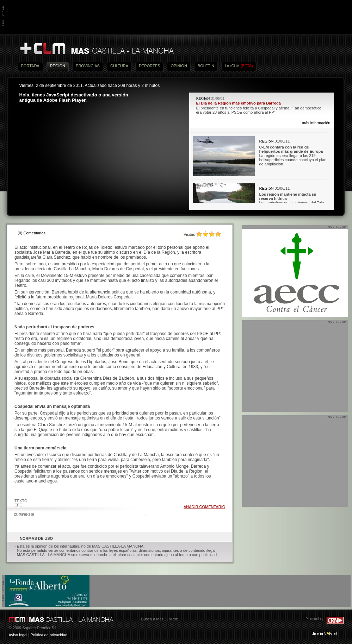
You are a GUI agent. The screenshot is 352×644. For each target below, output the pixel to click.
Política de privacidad (49, 635)
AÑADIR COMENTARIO (204, 507)
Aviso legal (18, 635)
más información (316, 123)
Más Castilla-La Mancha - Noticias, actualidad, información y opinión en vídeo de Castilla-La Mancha (97, 49)
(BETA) (247, 66)
